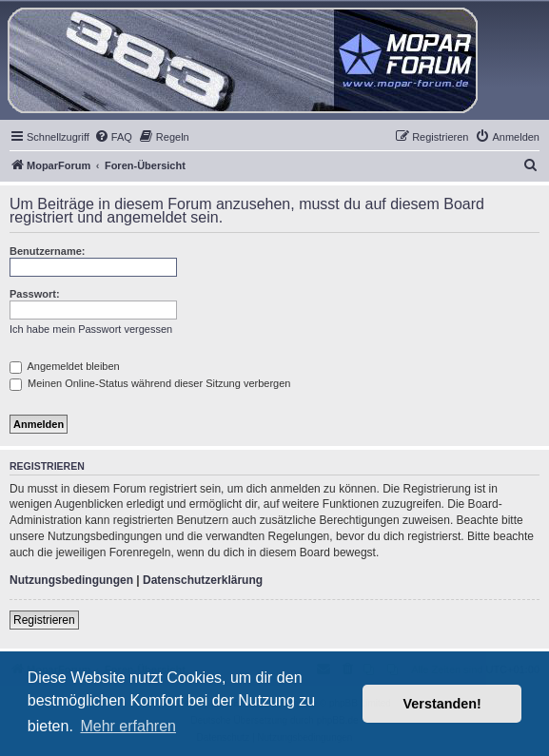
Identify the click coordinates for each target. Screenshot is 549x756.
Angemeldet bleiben (65, 366)
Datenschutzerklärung (203, 580)
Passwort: (35, 294)
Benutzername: (47, 251)
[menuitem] (113, 137)
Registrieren (44, 620)
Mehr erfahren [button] (128, 726)
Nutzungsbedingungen (71, 580)
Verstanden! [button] (442, 704)
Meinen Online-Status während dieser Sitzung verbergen (150, 383)
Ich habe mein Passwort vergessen (91, 329)
